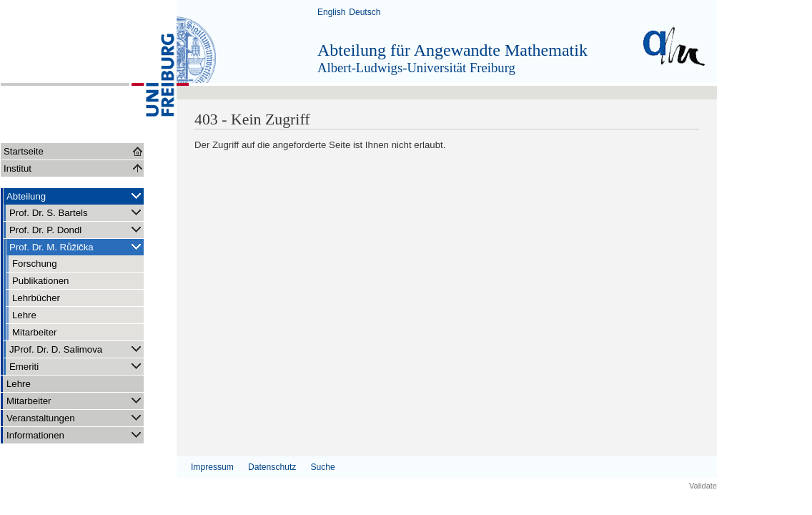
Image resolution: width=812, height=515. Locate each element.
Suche (322, 467)
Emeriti (76, 366)
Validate (703, 486)
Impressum (212, 467)
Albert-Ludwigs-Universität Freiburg (416, 68)
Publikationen (40, 281)
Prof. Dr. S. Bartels (76, 212)
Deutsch (365, 12)
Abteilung (75, 196)
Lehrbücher (36, 298)
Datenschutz (272, 467)
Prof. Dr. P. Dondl (76, 229)
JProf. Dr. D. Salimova (76, 349)
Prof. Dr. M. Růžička (76, 246)
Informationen (75, 435)
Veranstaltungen (75, 417)
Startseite (24, 151)
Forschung (35, 264)
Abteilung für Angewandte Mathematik (452, 50)
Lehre (24, 315)
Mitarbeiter (35, 332)
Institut (18, 168)
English (331, 12)
